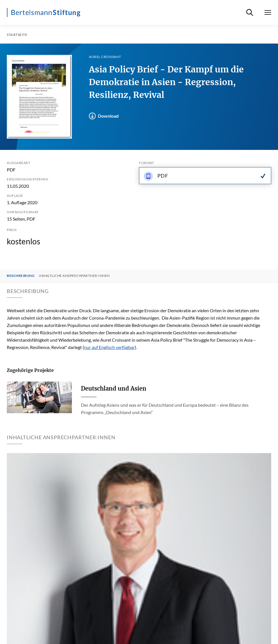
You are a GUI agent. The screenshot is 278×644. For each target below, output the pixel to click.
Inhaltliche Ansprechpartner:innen (74, 276)
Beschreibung (21, 276)
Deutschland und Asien (114, 388)
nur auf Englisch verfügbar (109, 347)
